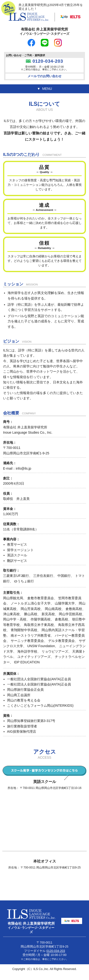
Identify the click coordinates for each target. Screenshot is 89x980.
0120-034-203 (48, 61)
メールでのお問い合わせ (44, 76)
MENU (47, 89)
